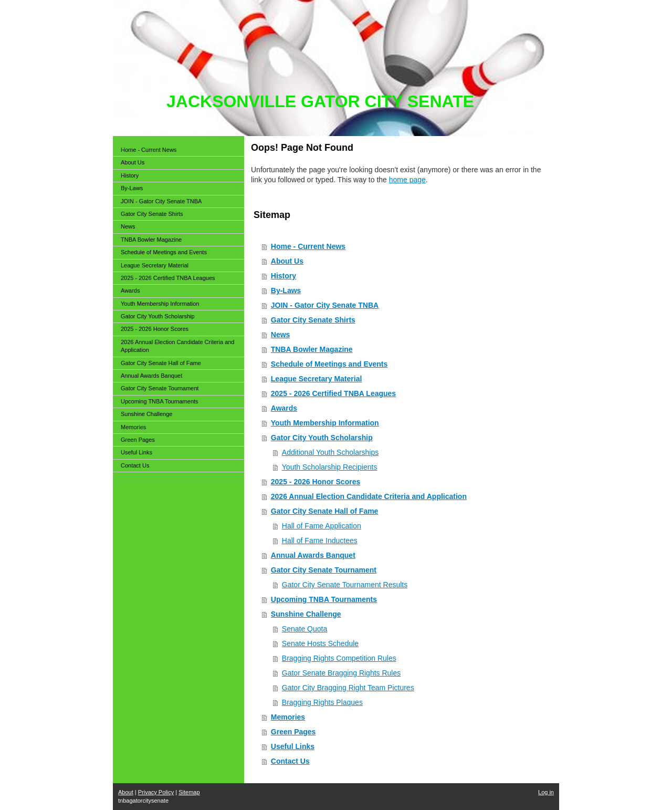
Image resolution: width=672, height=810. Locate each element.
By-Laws (286, 290)
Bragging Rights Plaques (322, 702)
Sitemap (189, 792)
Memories (288, 717)
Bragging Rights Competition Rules (339, 658)
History (283, 276)
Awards (284, 408)
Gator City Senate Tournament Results (345, 585)
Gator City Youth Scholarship (322, 438)
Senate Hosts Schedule (320, 643)
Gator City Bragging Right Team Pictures (348, 688)
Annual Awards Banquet (313, 555)
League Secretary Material (317, 379)
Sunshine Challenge (306, 614)
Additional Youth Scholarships (330, 452)
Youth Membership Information (325, 423)
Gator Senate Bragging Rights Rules (341, 673)
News (281, 335)
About (126, 792)
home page (407, 180)
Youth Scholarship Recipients (330, 467)
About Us (287, 261)
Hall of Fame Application (322, 526)
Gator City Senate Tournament (324, 570)
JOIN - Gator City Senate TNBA (325, 305)
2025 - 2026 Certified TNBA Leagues (333, 393)
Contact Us (290, 761)
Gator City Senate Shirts (313, 320)
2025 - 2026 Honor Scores (316, 482)
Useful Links (293, 746)
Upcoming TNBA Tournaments (324, 599)
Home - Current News (308, 246)
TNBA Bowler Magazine (312, 349)
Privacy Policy (156, 792)
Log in (546, 792)
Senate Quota (304, 629)
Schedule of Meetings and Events (329, 364)
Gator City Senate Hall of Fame (325, 511)
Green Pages (293, 732)
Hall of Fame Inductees (320, 541)
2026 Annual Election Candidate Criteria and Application (369, 496)
